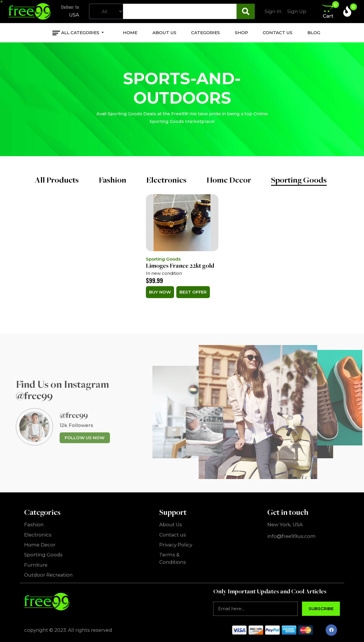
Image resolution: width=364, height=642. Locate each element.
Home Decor (229, 180)
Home (130, 33)
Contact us (278, 33)
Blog (314, 33)
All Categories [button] (81, 33)
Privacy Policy (176, 545)
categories (205, 33)
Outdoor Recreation (48, 575)
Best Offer (193, 292)
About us (164, 33)
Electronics (166, 180)
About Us (171, 525)
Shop (241, 33)
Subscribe (321, 609)
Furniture (36, 565)
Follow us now (73, 438)
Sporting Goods (299, 180)
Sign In (273, 11)
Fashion (112, 180)
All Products (57, 180)
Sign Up (297, 11)
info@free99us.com (291, 536)
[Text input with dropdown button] (180, 11)
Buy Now (160, 292)
